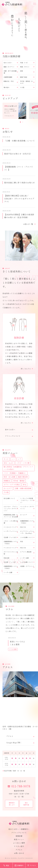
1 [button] (20, 122)
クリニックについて (19, 833)
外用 (27, 542)
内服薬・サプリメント (27, 566)
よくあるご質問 (19, 843)
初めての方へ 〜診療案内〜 (19, 829)
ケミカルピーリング (11, 527)
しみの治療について (27, 562)
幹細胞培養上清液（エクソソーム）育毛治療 (11, 516)
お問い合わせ (19, 781)
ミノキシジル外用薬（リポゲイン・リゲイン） (27, 500)
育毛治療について (11, 499)
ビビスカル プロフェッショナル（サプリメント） (11, 509)
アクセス (19, 850)
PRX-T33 (27, 527)
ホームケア (27, 515)
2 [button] (23, 122)
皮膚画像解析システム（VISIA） (27, 522)
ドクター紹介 (19, 846)
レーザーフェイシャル (11, 531)
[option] (14, 111)
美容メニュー (19, 839)
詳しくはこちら (27, 369)
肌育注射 (11, 558)
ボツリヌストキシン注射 (11, 553)
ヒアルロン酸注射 (27, 552)
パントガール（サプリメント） (27, 508)
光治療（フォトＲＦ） (11, 537)
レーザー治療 (27, 558)
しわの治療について (27, 537)
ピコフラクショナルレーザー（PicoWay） (27, 532)
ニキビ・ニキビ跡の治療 (11, 522)
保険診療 (19, 836)
